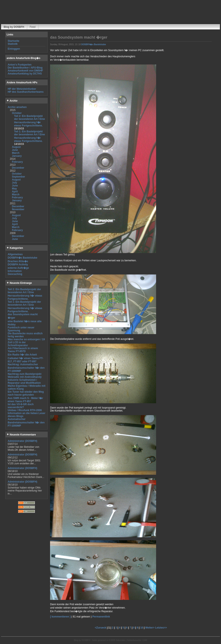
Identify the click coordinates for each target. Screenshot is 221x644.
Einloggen (14, 49)
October (17, 113)
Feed (33, 27)
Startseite (13, 41)
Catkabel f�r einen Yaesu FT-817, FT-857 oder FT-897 (25, 360)
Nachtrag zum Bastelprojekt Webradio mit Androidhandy (25, 375)
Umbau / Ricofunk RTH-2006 (25, 410)
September (18, 177)
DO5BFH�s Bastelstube (22, 258)
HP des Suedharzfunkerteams (26, 92)
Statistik (13, 44)
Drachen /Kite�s (18, 261)
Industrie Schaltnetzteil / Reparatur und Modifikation (24, 381)
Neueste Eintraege (19, 283)
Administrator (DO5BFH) (22, 441)
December (18, 168)
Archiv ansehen (17, 107)
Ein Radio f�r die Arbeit (22, 355)
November (18, 209)
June (15, 150)
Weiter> (150, 628)
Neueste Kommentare (21, 435)
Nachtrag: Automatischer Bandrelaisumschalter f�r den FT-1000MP (26, 368)
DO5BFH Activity (18, 265)
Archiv (12, 101)
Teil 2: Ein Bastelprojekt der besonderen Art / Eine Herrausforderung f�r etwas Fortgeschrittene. (29, 121)
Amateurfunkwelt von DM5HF (25, 71)
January (17, 156)
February (17, 162)
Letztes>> (161, 628)
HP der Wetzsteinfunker (22, 89)
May (14, 189)
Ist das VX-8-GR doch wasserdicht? (21, 406)
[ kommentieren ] (60, 617)
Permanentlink (101, 617)
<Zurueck (101, 628)
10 (142, 628)
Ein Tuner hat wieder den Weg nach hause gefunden (26, 393)
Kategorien (15, 248)
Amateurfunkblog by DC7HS (25, 74)
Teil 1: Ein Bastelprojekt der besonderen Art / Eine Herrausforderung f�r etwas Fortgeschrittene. (29, 136)
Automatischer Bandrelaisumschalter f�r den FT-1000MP (26, 422)
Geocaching (15, 274)
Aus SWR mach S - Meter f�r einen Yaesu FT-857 (25, 400)
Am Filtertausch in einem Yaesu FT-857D (23, 350)
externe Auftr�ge (18, 268)
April (15, 192)
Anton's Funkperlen (20, 65)
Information (15, 271)
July (14, 183)
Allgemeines (15, 254)
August (16, 147)
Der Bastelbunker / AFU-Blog (25, 68)
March (16, 153)
